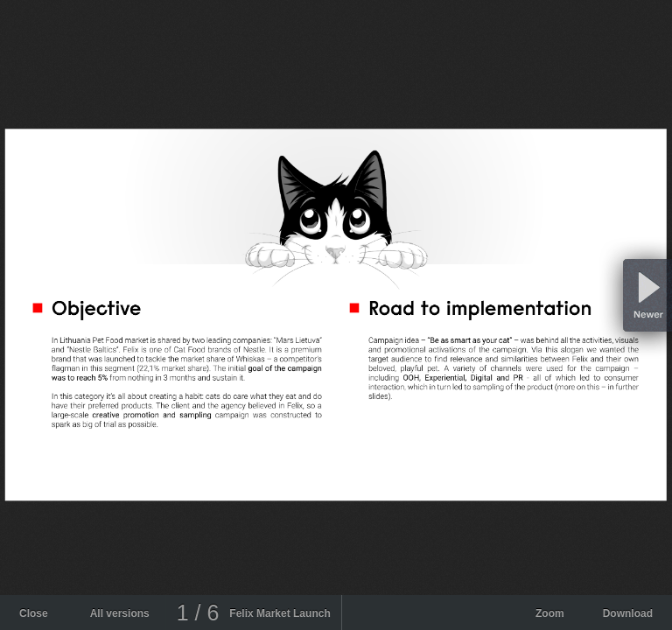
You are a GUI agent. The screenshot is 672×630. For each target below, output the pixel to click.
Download (628, 613)
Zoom (550, 613)
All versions (120, 613)
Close (34, 613)
